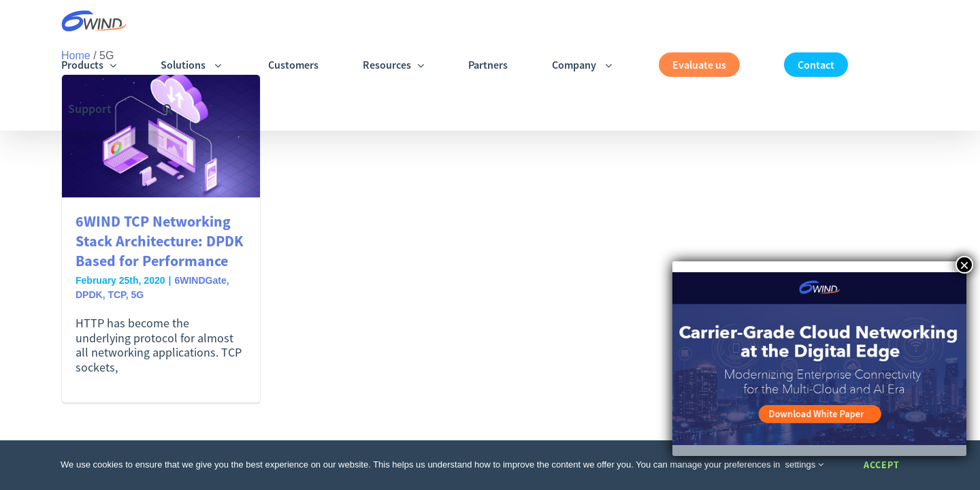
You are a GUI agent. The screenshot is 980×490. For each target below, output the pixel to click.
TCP (116, 295)
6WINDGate (200, 280)
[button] (914, 22)
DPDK (89, 295)
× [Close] (964, 265)
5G (137, 295)
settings (804, 464)
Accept (882, 465)
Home (76, 55)
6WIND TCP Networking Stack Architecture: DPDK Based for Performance (160, 241)
